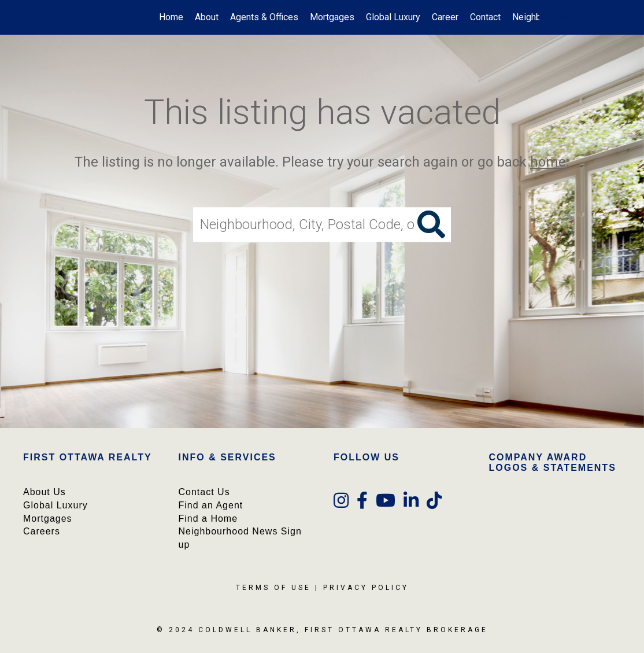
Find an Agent (211, 505)
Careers (42, 531)
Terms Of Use (273, 588)
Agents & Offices (264, 17)
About (207, 17)
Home (171, 17)
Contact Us (204, 492)
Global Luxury (393, 17)
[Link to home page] (48, 17)
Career (445, 17)
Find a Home (208, 519)
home (548, 162)
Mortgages (332, 17)
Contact (485, 17)
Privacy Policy (366, 588)
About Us (45, 492)
